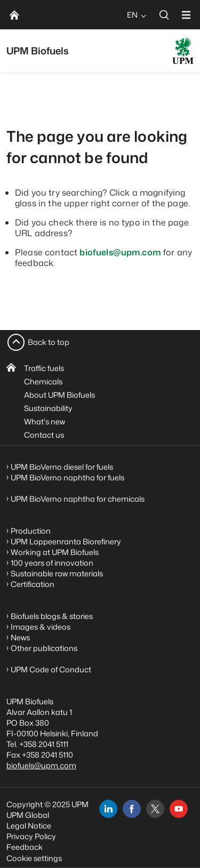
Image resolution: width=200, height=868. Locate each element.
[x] (155, 809)
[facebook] (132, 809)
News (20, 637)
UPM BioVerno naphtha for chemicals (78, 499)
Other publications (44, 648)
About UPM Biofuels (59, 395)
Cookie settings (34, 858)
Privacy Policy (31, 836)
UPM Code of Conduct (51, 669)
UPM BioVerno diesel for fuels (62, 467)
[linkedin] (108, 809)
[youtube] (179, 809)
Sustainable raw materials (57, 573)
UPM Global (28, 815)
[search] (164, 15)
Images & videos (41, 627)
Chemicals (43, 381)
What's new (45, 421)
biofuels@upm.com (120, 252)
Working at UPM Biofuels (55, 552)
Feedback (25, 847)
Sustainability (48, 408)
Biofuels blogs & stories (52, 616)
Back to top (49, 342)
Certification (33, 584)
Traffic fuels (44, 368)
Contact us (44, 435)
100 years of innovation (52, 563)
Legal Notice (29, 826)
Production (31, 531)
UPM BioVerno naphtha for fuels (67, 477)
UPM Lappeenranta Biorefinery (66, 541)
